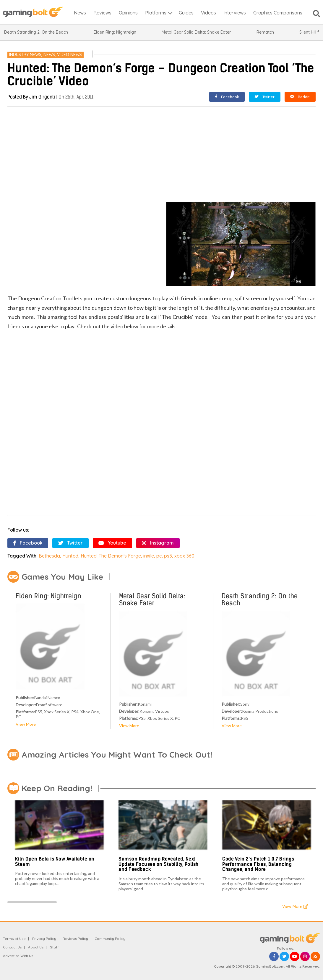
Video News (69, 55)
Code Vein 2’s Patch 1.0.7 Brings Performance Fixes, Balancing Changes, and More (258, 864)
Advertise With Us (18, 956)
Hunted (70, 556)
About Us (36, 947)
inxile (149, 556)
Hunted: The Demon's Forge (111, 556)
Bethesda (49, 556)
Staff (54, 947)
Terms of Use (14, 939)
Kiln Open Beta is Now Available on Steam (55, 862)
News (49, 55)
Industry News (25, 55)
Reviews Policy (75, 939)
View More (26, 724)
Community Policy (110, 939)
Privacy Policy (44, 939)
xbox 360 (184, 556)
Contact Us (12, 947)
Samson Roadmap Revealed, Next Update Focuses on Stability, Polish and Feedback (159, 864)
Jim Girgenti (42, 97)
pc (159, 556)
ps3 (168, 556)
